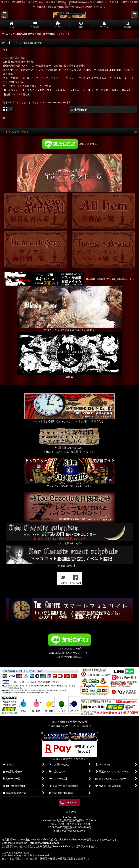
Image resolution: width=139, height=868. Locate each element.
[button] (5, 15)
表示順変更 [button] (79, 110)
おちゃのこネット (64, 865)
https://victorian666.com (44, 843)
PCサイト (72, 803)
